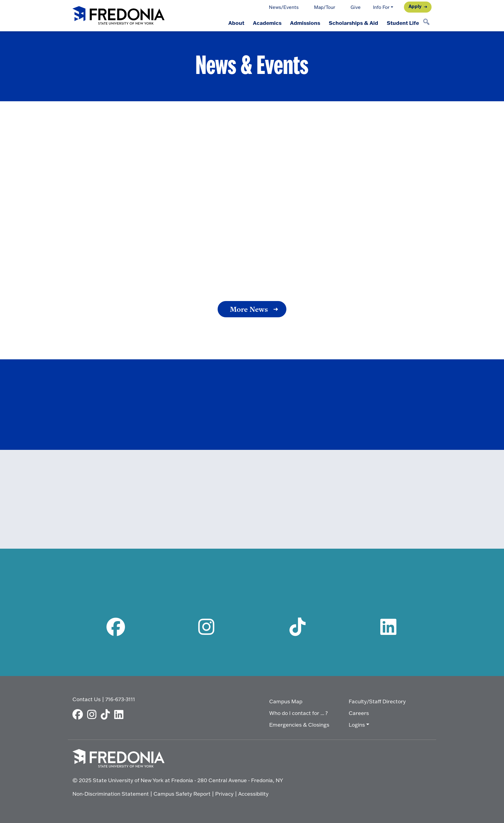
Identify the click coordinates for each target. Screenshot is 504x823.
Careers (359, 713)
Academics (267, 23)
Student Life (403, 23)
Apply (415, 6)
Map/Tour (325, 7)
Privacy (224, 794)
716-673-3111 (120, 699)
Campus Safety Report (182, 794)
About (236, 23)
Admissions (305, 23)
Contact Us (87, 699)
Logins (357, 725)
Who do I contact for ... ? (299, 713)
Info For (381, 7)
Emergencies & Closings (299, 725)
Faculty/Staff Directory (377, 701)
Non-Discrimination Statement (111, 794)
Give (356, 7)
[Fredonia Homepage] (118, 16)
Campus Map (286, 701)
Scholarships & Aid (353, 23)
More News (249, 309)
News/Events (284, 7)
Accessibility (253, 794)
